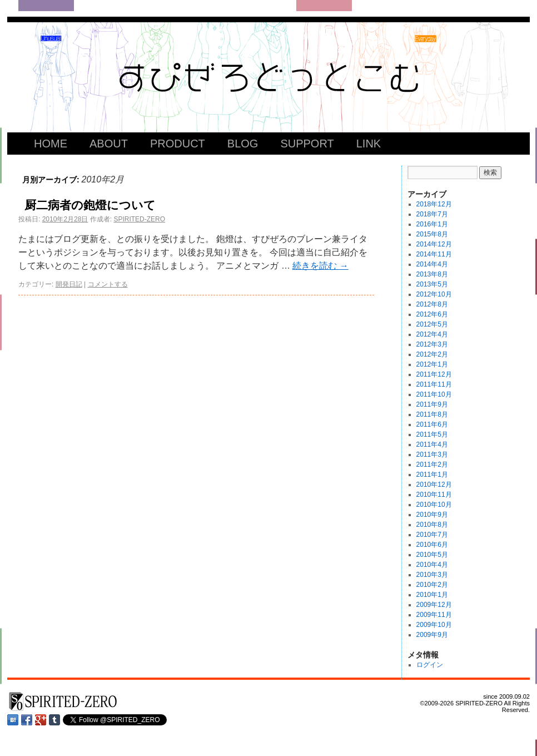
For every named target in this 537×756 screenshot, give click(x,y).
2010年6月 (432, 545)
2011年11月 (434, 384)
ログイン (430, 665)
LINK (369, 144)
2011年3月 (432, 454)
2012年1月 (432, 364)
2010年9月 (432, 515)
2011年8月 (432, 414)
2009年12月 (434, 605)
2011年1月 (432, 475)
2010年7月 (432, 535)
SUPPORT (307, 144)
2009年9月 (432, 635)
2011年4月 (432, 444)
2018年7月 (432, 214)
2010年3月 (432, 575)
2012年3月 (432, 344)
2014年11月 (434, 254)
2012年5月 (432, 324)
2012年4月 (432, 334)
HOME (51, 144)
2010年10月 (434, 505)
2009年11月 (434, 615)
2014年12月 (434, 244)
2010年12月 (434, 485)
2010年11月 (434, 495)
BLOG (243, 144)
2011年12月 (434, 374)
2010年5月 (432, 555)
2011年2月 (432, 465)
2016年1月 (432, 224)
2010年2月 (432, 585)
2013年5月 (432, 284)
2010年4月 (432, 565)
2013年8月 (432, 274)
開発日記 (69, 284)
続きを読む (320, 266)
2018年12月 (434, 204)
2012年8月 (432, 304)
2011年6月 (432, 424)
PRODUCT (178, 144)
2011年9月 (432, 404)
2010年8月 (432, 525)
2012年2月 (432, 354)
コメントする (108, 284)
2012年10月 (434, 294)
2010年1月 (432, 595)
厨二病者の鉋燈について (90, 205)
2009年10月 (434, 625)
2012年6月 (432, 314)
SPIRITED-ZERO (139, 219)
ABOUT (109, 144)
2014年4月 (432, 264)
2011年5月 (432, 434)
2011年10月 (434, 394)
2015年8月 (432, 234)
